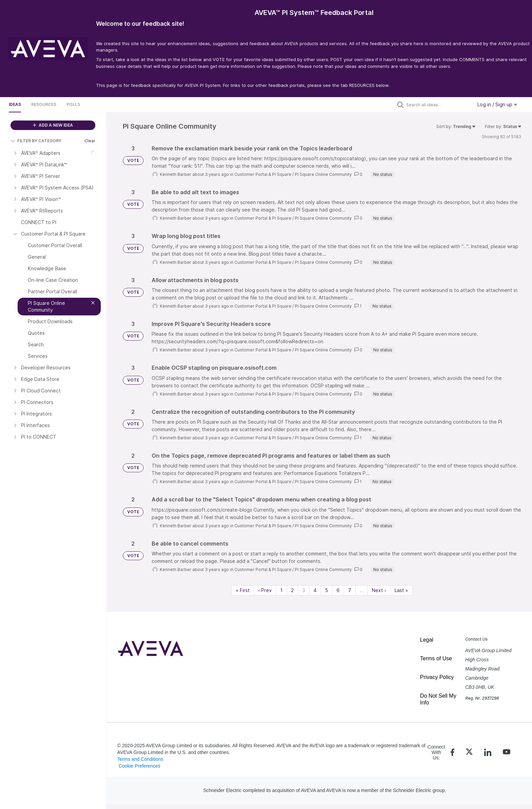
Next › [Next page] (379, 590)
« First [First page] (243, 590)
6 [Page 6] (338, 590)
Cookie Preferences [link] (139, 766)
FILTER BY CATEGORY (36, 141)
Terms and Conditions (140, 759)
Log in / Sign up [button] (497, 104)
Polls (73, 104)
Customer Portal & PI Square (263, 174)
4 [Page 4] (315, 590)
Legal (427, 640)
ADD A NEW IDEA (53, 125)
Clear (90, 141)
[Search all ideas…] (438, 105)
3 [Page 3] (304, 590)
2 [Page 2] (292, 590)
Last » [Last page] (401, 590)
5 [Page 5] (327, 590)
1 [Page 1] (281, 590)
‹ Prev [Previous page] (265, 590)
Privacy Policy (437, 677)
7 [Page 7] (350, 590)
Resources (44, 104)
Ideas (15, 104)
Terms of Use (436, 658)
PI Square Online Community (323, 174)
